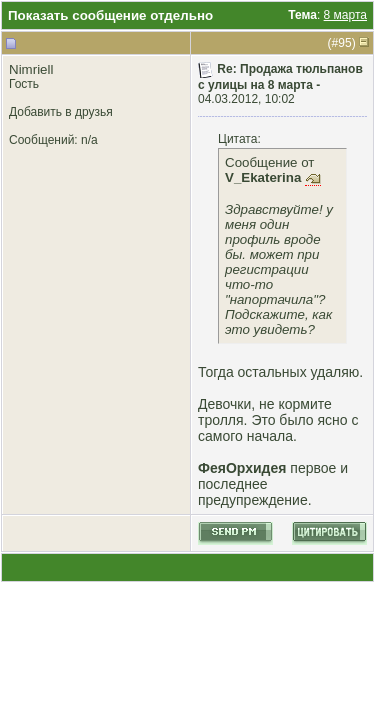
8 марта (345, 15)
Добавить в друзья (61, 112)
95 (344, 43)
